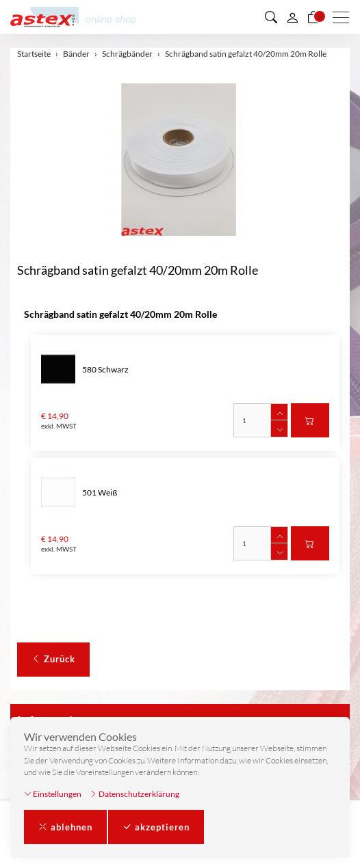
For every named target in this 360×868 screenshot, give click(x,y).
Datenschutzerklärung (134, 794)
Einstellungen (53, 794)
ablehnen (65, 827)
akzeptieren (156, 827)
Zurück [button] (53, 659)
